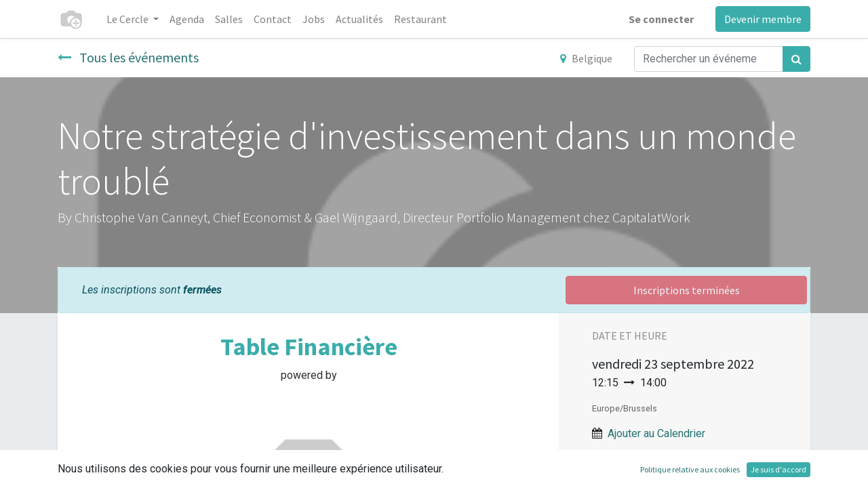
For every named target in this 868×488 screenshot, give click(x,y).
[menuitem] (187, 19)
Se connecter (661, 19)
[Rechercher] (796, 59)
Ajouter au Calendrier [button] (656, 433)
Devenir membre (763, 19)
